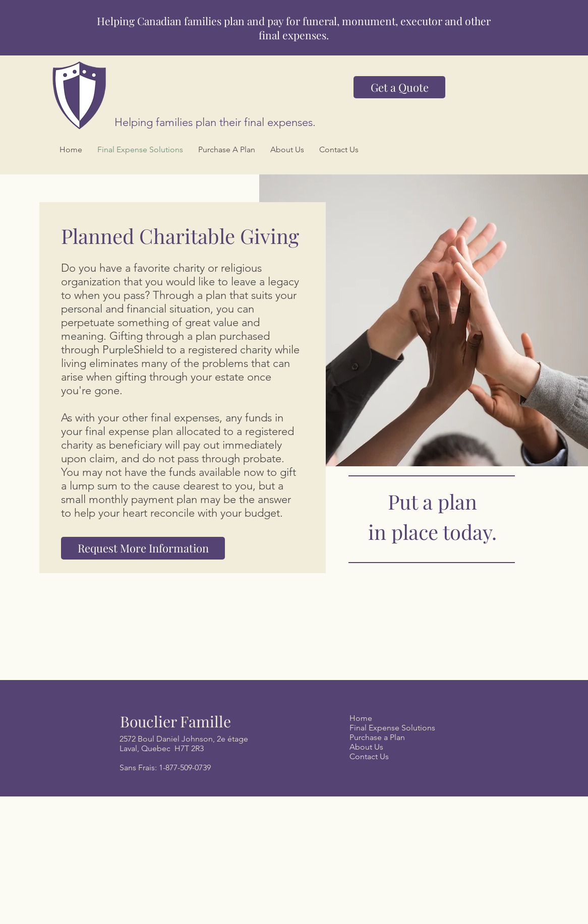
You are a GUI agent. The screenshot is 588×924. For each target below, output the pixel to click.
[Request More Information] (143, 548)
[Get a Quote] (399, 87)
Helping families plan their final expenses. (215, 122)
